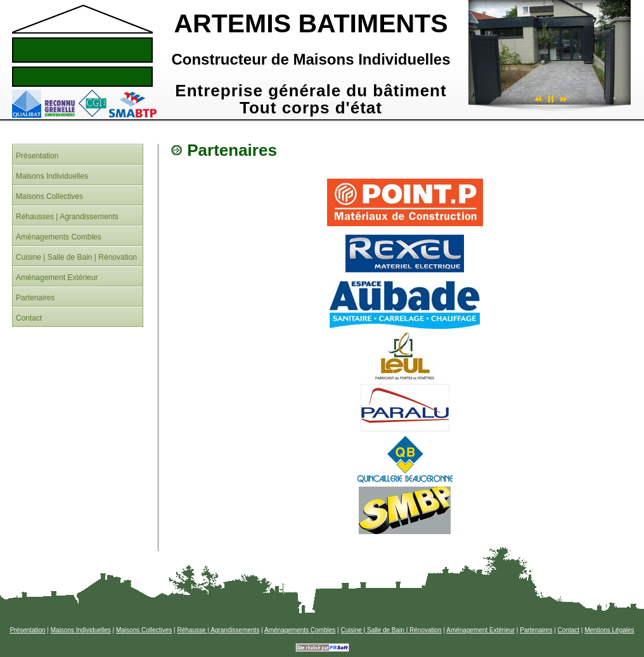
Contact (569, 630)
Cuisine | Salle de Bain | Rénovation (391, 630)
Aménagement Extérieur (480, 630)
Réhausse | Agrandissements (219, 630)
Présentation (27, 630)
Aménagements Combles (300, 630)
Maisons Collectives (144, 630)
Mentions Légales (609, 630)
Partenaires (536, 630)
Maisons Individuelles (81, 630)
